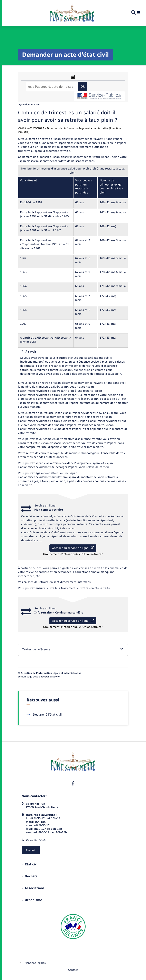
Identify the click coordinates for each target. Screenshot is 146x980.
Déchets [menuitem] (30, 876)
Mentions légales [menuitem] (35, 963)
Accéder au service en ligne (73, 548)
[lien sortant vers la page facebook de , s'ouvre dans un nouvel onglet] (73, 783)
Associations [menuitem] (33, 888)
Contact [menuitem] (73, 970)
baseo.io (55, 677)
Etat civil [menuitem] (30, 864)
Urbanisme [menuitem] (32, 900)
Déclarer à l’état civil (44, 715)
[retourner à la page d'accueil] (72, 13)
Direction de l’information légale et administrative (51, 673)
